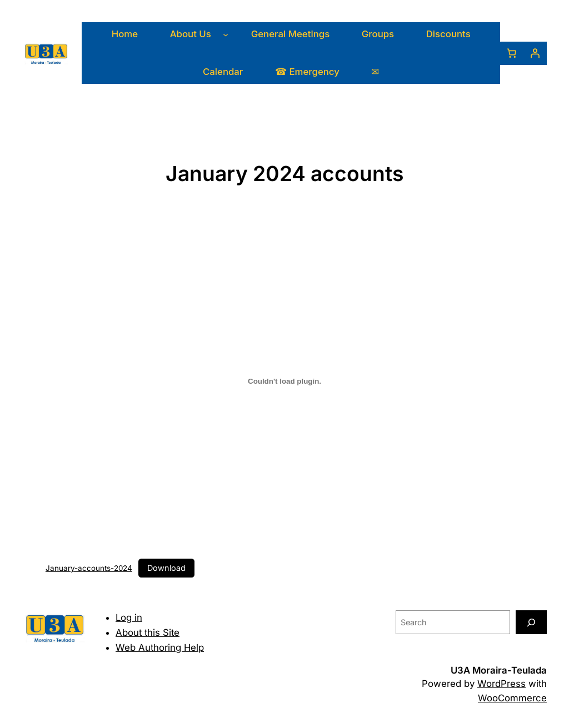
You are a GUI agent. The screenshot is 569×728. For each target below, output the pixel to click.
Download (166, 568)
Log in (129, 617)
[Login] (535, 53)
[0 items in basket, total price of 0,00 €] (512, 53)
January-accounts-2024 (89, 568)
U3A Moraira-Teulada (499, 670)
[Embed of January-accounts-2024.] (284, 381)
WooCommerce (512, 698)
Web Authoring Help (160, 647)
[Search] (531, 622)
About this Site (148, 632)
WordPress (501, 684)
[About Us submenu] (226, 34)
